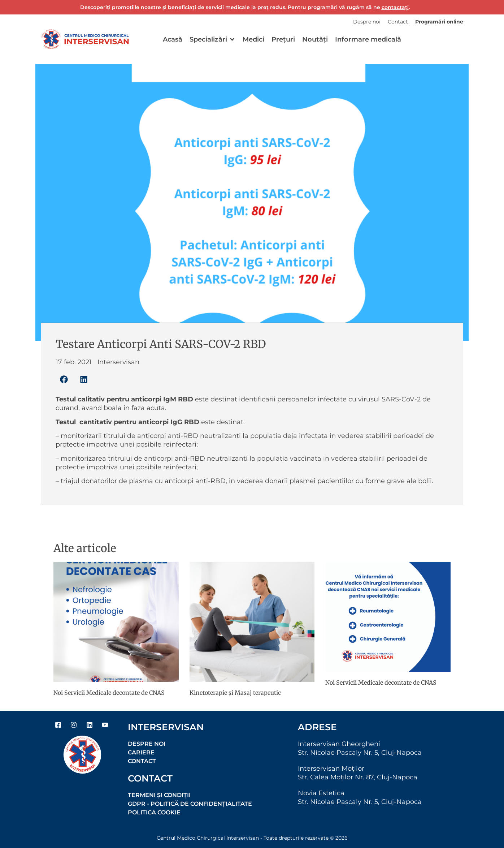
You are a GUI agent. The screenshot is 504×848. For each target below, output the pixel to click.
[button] (212, 39)
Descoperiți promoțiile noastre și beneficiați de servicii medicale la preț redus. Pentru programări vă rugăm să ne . (245, 7)
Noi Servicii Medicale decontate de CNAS (109, 693)
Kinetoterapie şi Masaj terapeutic (235, 693)
